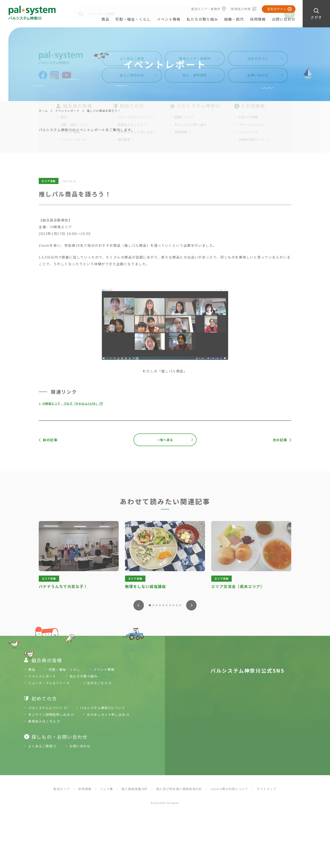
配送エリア (62, 793)
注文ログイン (277, 9)
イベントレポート (67, 111)
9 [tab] (177, 605)
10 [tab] (180, 605)
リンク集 (106, 793)
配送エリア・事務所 (206, 9)
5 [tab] (163, 605)
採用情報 (258, 19)
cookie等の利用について (230, 793)
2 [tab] (153, 605)
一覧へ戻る (165, 440)
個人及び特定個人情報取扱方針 (179, 793)
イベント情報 (169, 19)
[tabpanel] (79, 556)
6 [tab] (167, 605)
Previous (139, 605)
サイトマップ (267, 793)
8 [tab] (173, 605)
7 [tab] (170, 605)
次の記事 (280, 440)
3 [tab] (157, 605)
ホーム (43, 111)
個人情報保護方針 (135, 793)
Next (191, 605)
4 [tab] (160, 605)
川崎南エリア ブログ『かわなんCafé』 (73, 403)
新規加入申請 (241, 9)
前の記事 (50, 440)
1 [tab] (150, 605)
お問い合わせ (284, 19)
